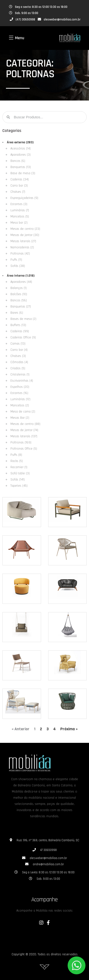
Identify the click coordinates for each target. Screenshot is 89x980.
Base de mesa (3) (23, 173)
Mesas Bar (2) (20, 418)
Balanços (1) (19, 288)
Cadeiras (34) (20, 179)
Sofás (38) (18, 266)
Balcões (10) (19, 294)
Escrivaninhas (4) (22, 381)
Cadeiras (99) (20, 331)
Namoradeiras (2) (22, 247)
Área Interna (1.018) (21, 276)
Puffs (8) (16, 455)
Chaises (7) (18, 192)
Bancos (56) (19, 300)
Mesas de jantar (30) (25, 235)
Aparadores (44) (21, 282)
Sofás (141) (18, 480)
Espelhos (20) (20, 387)
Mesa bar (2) (19, 223)
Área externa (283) (20, 142)
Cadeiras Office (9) (23, 337)
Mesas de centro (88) (25, 424)
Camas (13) (18, 344)
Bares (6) (17, 313)
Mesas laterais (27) (23, 241)
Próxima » (69, 729)
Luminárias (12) (20, 399)
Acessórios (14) (21, 149)
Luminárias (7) (20, 210)
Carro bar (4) (19, 350)
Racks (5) (17, 461)
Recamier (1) (19, 467)
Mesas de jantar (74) (24, 430)
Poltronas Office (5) (24, 449)
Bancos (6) (18, 161)
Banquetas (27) (21, 307)
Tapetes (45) (19, 486)
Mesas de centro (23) (25, 229)
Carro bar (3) (19, 186)
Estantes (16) (19, 393)
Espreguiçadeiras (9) (24, 198)
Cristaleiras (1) (20, 375)
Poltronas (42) (20, 254)
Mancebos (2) (20, 405)
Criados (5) (18, 368)
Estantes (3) (19, 204)
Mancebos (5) (20, 216)
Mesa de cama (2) (23, 412)
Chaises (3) (18, 356)
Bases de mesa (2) (23, 319)
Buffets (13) (18, 325)
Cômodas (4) (19, 362)
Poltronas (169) (21, 442)
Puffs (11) (16, 260)
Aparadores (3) (21, 155)
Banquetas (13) (21, 167)
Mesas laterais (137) (24, 436)
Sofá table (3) (20, 473)
